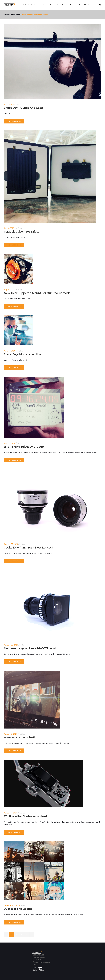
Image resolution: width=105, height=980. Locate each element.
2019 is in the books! (18, 909)
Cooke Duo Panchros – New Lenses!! (28, 547)
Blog (20, 104)
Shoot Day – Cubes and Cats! (23, 108)
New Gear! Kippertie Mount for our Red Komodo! (37, 293)
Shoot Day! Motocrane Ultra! (23, 354)
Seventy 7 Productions (11, 15)
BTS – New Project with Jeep (24, 447)
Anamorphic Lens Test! (19, 737)
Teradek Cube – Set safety (21, 232)
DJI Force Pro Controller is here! (25, 816)
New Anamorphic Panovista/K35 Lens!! (30, 648)
